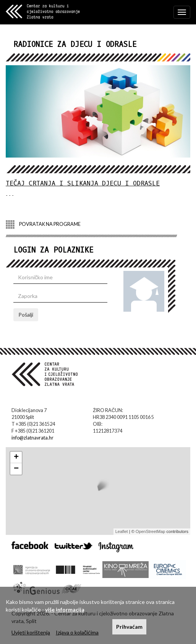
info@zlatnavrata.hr (32, 438)
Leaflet (122, 531)
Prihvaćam (129, 627)
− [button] (16, 469)
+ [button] (16, 457)
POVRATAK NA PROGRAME (43, 225)
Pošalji (26, 315)
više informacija (65, 609)
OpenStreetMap (151, 531)
